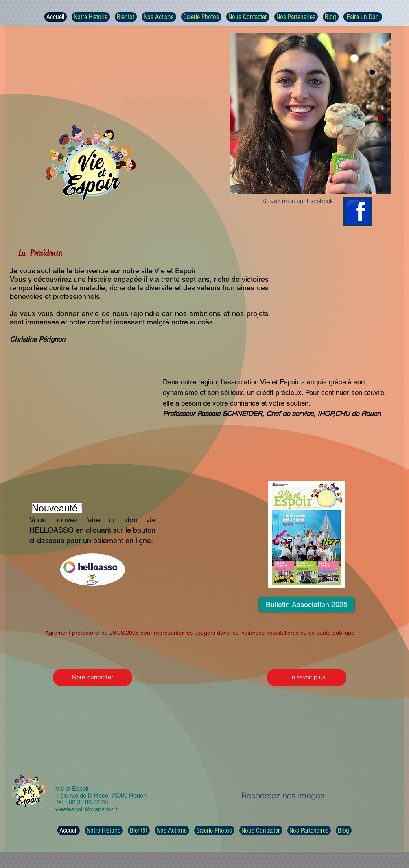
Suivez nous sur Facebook (298, 201)
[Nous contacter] (93, 677)
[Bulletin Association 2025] (307, 604)
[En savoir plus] (307, 677)
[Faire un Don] (363, 17)
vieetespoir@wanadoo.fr (87, 809)
